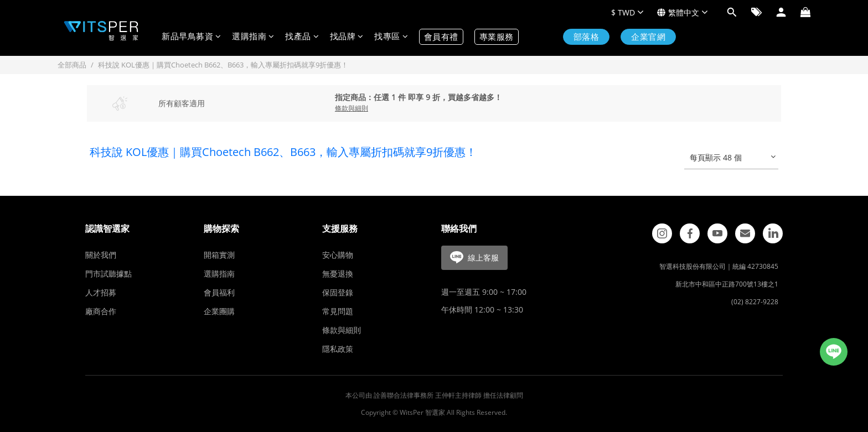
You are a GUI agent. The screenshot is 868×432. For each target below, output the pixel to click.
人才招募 (101, 292)
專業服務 (497, 37)
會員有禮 (441, 37)
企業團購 (219, 311)
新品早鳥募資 (191, 37)
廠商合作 (101, 311)
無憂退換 (338, 274)
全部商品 (72, 65)
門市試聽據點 (108, 274)
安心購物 (338, 255)
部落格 (587, 37)
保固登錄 (338, 292)
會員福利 (219, 292)
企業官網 (648, 37)
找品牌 (347, 37)
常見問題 (338, 311)
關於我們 (101, 255)
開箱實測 (219, 255)
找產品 (302, 37)
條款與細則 (342, 330)
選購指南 (253, 37)
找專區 (391, 37)
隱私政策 (338, 349)
